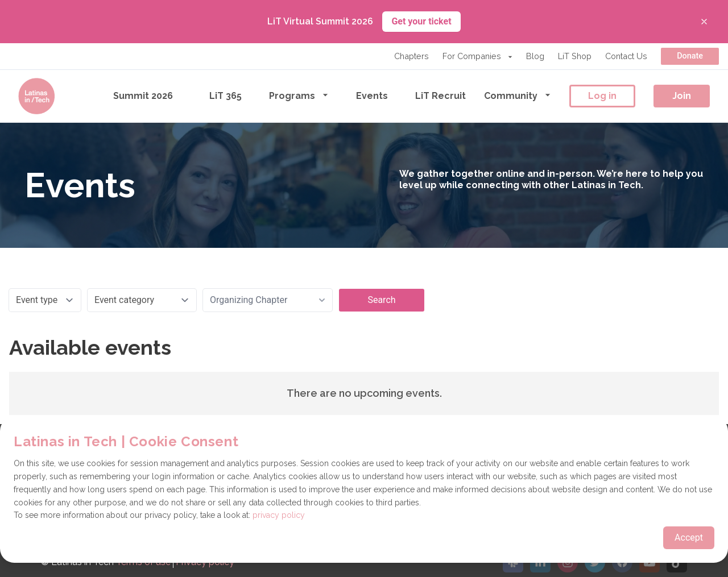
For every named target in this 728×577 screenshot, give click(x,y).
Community (518, 95)
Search (381, 300)
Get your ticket (421, 21)
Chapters (411, 56)
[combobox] (268, 300)
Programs (299, 95)
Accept (689, 537)
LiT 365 (226, 96)
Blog (535, 56)
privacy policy (279, 515)
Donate (690, 56)
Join (682, 96)
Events (372, 96)
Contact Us (626, 56)
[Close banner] (704, 22)
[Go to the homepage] (36, 96)
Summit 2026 (143, 96)
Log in (602, 96)
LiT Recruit (440, 96)
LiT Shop (575, 56)
